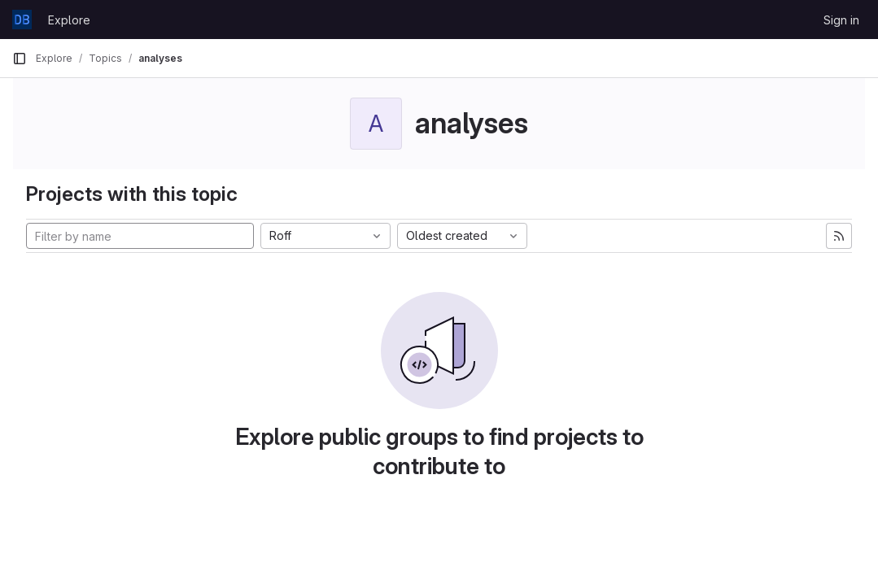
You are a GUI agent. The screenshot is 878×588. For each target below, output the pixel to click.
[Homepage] (22, 20)
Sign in (841, 20)
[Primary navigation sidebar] (20, 59)
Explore (69, 20)
